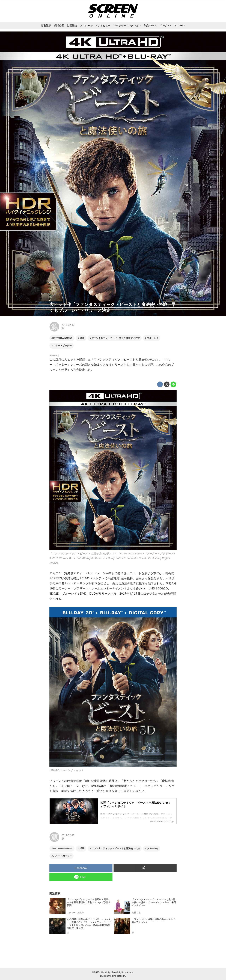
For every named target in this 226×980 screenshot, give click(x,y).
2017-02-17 (68, 325)
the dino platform (117, 976)
